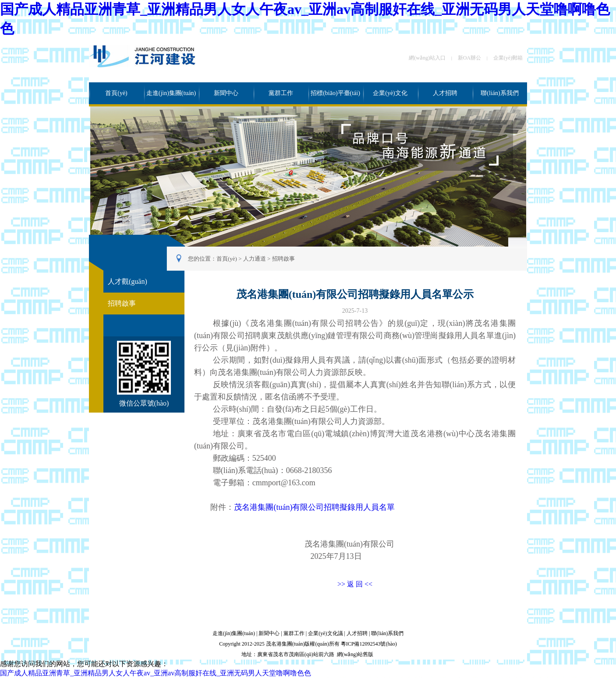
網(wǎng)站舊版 (355, 654)
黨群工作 (281, 93)
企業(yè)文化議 (325, 633)
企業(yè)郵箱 (508, 58)
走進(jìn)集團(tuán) (171, 93)
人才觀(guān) (127, 281)
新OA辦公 (469, 58)
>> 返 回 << (355, 584)
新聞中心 (226, 93)
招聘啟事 (283, 259)
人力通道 (255, 259)
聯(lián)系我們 (499, 93)
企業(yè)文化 (390, 93)
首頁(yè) (116, 93)
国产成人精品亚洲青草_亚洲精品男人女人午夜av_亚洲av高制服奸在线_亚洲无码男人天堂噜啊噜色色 (156, 673)
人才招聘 (445, 93)
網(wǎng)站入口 (427, 58)
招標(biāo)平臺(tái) (335, 93)
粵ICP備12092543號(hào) (369, 644)
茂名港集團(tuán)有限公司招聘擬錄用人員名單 (314, 507)
